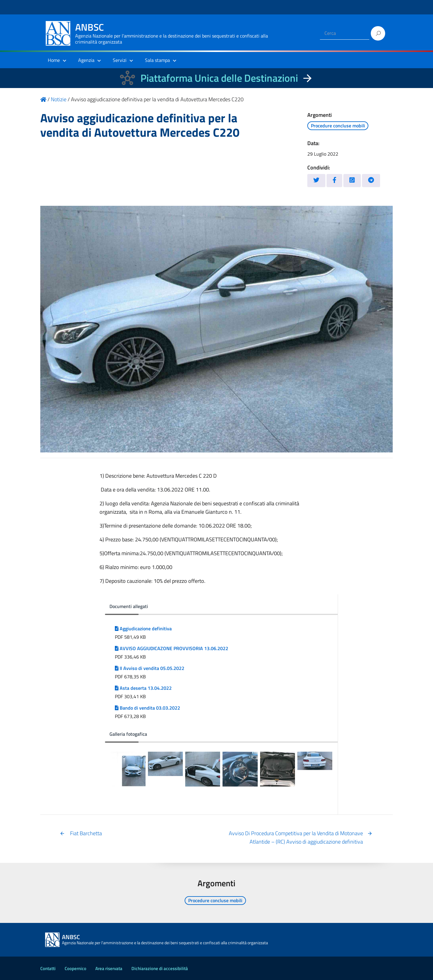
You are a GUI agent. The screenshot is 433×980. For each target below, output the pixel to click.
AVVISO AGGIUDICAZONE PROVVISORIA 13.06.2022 (172, 648)
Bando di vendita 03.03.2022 (147, 708)
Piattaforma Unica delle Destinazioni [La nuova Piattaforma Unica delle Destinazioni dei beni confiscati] (219, 78)
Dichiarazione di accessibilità (160, 968)
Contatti (48, 968)
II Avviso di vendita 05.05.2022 (150, 668)
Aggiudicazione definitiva (143, 628)
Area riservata (109, 968)
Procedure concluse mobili (338, 126)
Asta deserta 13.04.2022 (143, 688)
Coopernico (75, 968)
